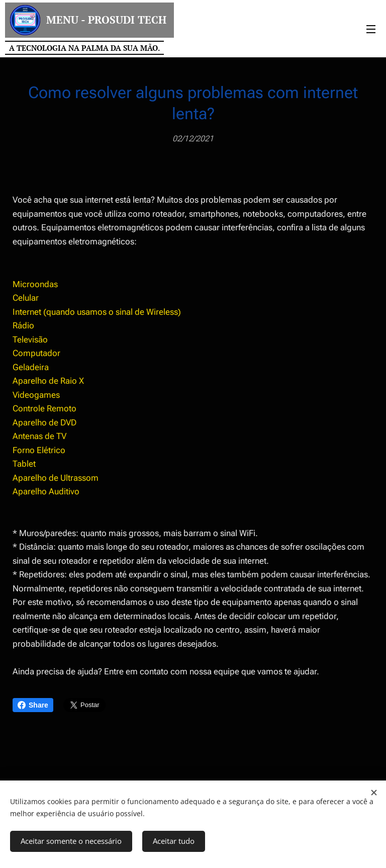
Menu (371, 29)
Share (33, 705)
